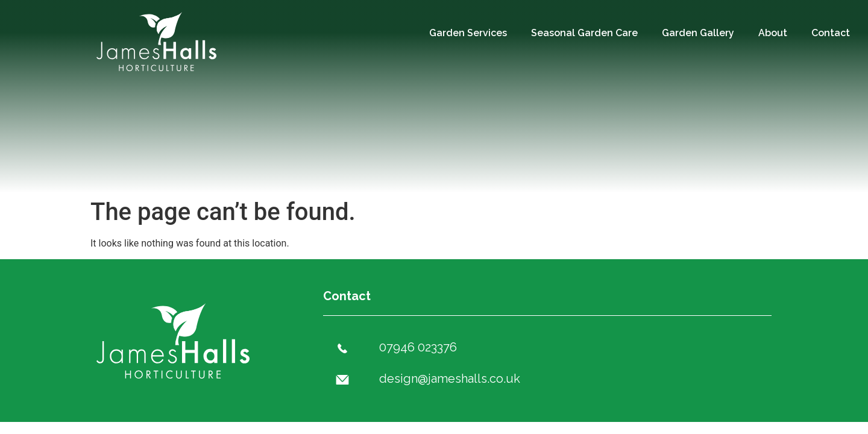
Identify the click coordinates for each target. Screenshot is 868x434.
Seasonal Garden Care (584, 33)
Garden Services (468, 33)
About (773, 33)
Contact (831, 33)
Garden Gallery (698, 33)
